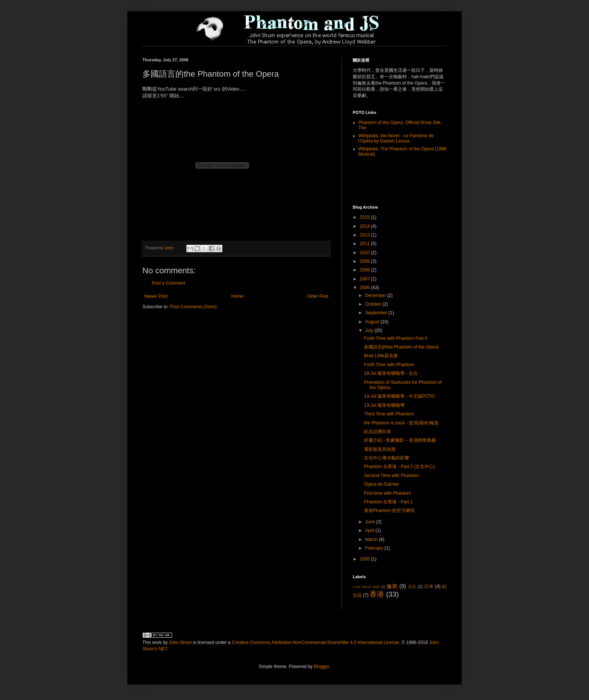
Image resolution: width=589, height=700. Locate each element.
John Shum (180, 642)
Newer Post (156, 296)
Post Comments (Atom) (193, 307)
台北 (412, 586)
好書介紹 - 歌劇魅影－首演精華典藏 (400, 440)
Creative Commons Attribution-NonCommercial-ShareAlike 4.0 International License (316, 642)
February (375, 548)
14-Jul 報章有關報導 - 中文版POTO (399, 396)
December (376, 295)
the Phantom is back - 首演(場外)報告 (401, 423)
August (373, 322)
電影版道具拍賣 (380, 449)
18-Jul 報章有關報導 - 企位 (391, 373)
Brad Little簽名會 (381, 356)
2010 (365, 253)
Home (237, 296)
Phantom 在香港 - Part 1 (388, 502)
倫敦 (392, 586)
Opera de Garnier (381, 484)
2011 (365, 244)
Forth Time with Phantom (389, 365)
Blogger (321, 667)
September (377, 313)
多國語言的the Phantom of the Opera (401, 347)
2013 (365, 235)
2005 (365, 559)
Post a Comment (168, 283)
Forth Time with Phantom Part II (396, 338)
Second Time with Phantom (391, 476)
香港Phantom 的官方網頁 (389, 511)
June (371, 522)
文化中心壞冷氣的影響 (387, 458)
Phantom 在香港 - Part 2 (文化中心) (399, 467)
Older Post (318, 296)
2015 (365, 217)
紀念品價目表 (378, 432)
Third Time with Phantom (389, 414)
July (370, 330)
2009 (365, 261)
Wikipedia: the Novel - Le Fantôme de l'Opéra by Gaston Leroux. (396, 138)
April (370, 530)
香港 (377, 594)
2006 (365, 288)
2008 (365, 270)
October (374, 304)
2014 (365, 226)
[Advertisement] (397, 180)
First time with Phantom (387, 493)
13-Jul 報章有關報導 (384, 405)
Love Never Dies (366, 587)
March (372, 539)
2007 (365, 279)
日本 (429, 586)
